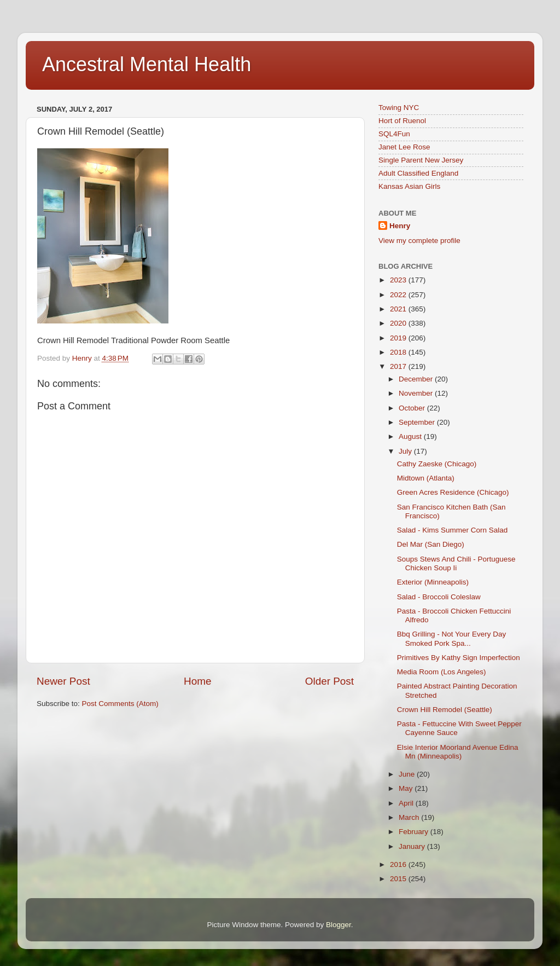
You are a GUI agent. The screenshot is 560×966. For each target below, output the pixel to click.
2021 (399, 309)
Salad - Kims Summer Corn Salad (453, 530)
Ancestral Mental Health (147, 64)
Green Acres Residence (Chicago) (453, 492)
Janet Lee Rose (404, 147)
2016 (399, 864)
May (407, 788)
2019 (399, 338)
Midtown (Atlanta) (426, 478)
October (413, 408)
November (417, 393)
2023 (399, 280)
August (411, 436)
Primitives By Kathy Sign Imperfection (459, 658)
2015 (399, 879)
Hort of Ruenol (402, 121)
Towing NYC (399, 108)
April (407, 803)
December (417, 379)
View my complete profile (419, 241)
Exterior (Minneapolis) (433, 582)
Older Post (329, 681)
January (413, 846)
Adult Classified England (418, 173)
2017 (399, 366)
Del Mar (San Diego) (431, 544)
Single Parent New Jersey (421, 160)
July (406, 451)
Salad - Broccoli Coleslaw (439, 597)
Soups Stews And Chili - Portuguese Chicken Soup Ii (456, 563)
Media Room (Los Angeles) (442, 672)
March (410, 817)
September (418, 422)
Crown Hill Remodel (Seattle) (445, 710)
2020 (399, 323)
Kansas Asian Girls (409, 186)
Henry (400, 226)
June (408, 774)
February (415, 832)
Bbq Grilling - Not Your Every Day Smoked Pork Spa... (452, 638)
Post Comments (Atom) (120, 704)
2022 (399, 295)
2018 (399, 352)
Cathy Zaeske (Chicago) (437, 464)
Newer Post (63, 681)
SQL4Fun (394, 134)
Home (197, 681)
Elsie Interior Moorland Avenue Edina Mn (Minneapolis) (458, 752)
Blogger (339, 925)
